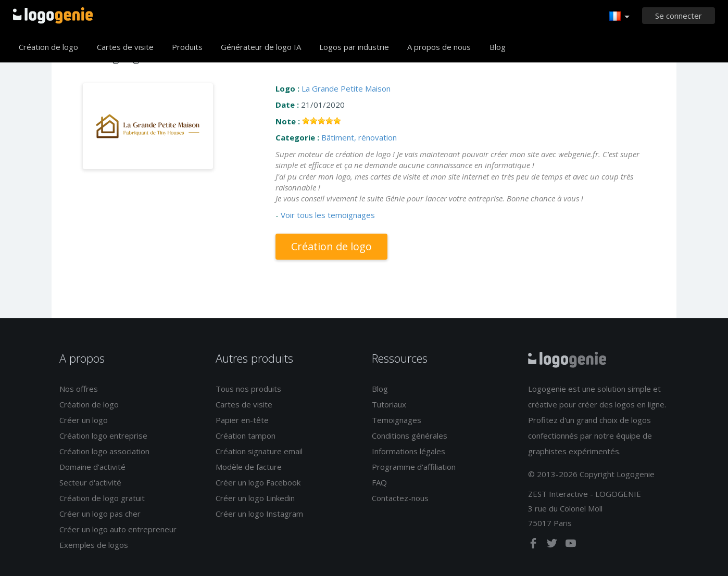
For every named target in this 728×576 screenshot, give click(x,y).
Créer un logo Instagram (259, 514)
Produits (187, 47)
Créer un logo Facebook (258, 482)
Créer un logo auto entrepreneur (118, 529)
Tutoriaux (389, 404)
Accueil (53, 16)
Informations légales (409, 451)
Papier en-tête (242, 420)
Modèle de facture (249, 467)
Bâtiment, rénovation (359, 137)
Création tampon (246, 436)
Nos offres (79, 389)
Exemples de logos (94, 545)
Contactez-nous (400, 498)
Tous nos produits (248, 389)
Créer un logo (84, 420)
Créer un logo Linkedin (255, 498)
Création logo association (104, 451)
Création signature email (259, 451)
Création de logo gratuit (102, 498)
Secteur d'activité (90, 482)
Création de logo (48, 47)
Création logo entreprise (103, 436)
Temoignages (397, 420)
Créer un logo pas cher (100, 514)
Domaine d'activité (92, 467)
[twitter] (553, 545)
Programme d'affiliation (414, 467)
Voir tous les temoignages (328, 215)
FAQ (379, 482)
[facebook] (534, 545)
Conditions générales (410, 436)
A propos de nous (439, 47)
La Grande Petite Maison (346, 88)
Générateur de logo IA (261, 47)
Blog (498, 47)
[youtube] (571, 545)
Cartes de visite (125, 47)
